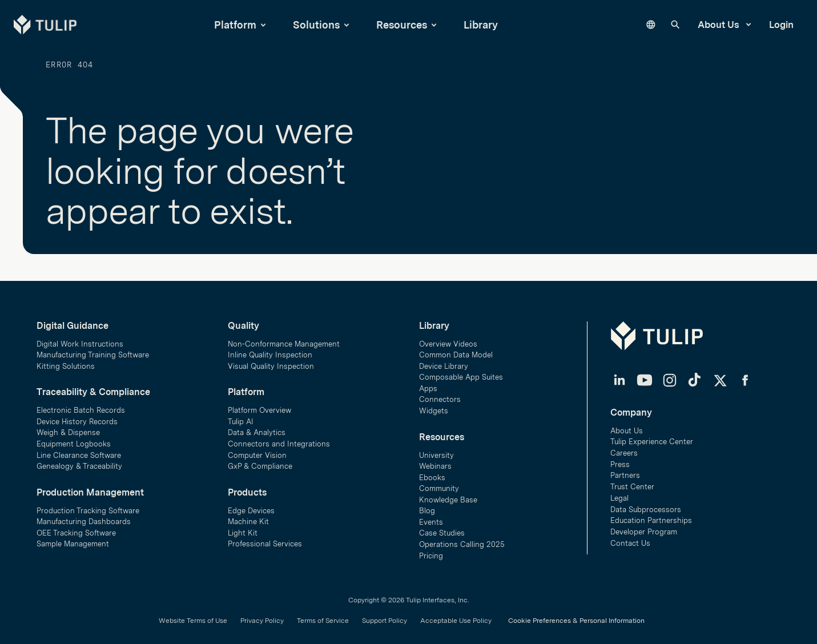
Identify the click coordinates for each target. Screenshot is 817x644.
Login (781, 25)
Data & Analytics (257, 430)
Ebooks (432, 475)
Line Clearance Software (79, 452)
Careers (624, 450)
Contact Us (630, 540)
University (436, 452)
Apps (428, 386)
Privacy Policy (262, 619)
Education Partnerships (651, 518)
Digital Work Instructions (80, 341)
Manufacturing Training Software (93, 352)
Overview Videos (448, 341)
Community (439, 486)
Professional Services (265, 542)
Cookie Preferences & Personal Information (576, 619)
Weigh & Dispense (68, 430)
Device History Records (77, 419)
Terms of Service (323, 619)
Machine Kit (248, 519)
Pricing (431, 554)
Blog (427, 508)
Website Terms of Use (193, 619)
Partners (625, 472)
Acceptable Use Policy (456, 619)
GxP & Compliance (260, 464)
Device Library (444, 363)
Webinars (435, 464)
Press (620, 461)
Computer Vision (257, 452)
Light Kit (243, 531)
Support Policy (385, 619)
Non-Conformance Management (284, 341)
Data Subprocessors (646, 506)
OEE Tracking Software (76, 531)
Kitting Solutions (66, 363)
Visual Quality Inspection (271, 363)
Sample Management (73, 542)
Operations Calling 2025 (462, 543)
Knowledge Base (448, 498)
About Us (724, 25)
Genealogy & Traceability (79, 464)
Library (481, 25)
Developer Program (644, 528)
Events (431, 520)
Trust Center (632, 483)
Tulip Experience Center (652, 439)
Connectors (440, 397)
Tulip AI (241, 419)
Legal (619, 495)
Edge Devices (251, 508)
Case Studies (442, 531)
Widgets (434, 408)
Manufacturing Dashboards (84, 519)
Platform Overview (259, 407)
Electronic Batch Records (81, 407)
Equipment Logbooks (74, 441)
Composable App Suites (461, 374)
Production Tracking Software (88, 508)
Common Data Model (456, 352)
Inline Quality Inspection (270, 352)
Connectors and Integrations (279, 441)
